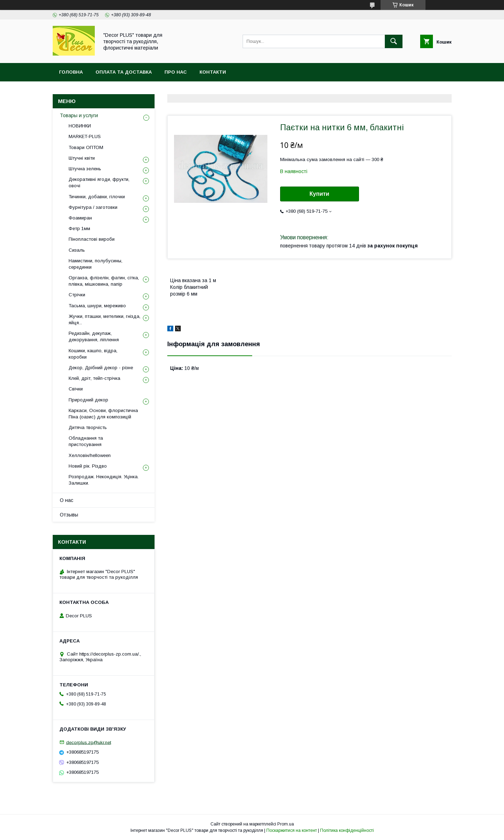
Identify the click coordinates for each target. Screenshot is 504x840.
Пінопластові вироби (92, 239)
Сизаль (77, 250)
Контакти (213, 72)
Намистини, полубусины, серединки (95, 264)
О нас (66, 500)
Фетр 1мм (79, 228)
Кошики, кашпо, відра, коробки (93, 354)
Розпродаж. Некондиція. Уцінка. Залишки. (104, 480)
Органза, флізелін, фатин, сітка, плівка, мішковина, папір (104, 281)
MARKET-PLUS (85, 136)
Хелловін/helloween (90, 455)
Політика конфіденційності (347, 830)
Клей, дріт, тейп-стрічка (94, 378)
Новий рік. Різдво (88, 466)
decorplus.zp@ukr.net (89, 742)
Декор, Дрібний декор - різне (101, 368)
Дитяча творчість (88, 427)
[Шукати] (394, 41)
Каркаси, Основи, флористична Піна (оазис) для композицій (103, 414)
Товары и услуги (79, 115)
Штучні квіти (82, 158)
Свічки (76, 389)
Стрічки (77, 295)
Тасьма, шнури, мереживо (97, 306)
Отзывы (69, 515)
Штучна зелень (85, 169)
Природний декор (88, 400)
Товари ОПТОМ (86, 147)
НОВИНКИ (80, 126)
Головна (71, 72)
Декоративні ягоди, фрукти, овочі (99, 182)
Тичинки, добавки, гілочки (97, 197)
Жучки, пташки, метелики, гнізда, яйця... (105, 319)
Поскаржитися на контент (292, 830)
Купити (319, 194)
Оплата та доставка (124, 72)
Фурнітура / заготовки (93, 207)
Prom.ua (286, 824)
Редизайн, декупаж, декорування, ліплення (94, 336)
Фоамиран (80, 218)
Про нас (176, 72)
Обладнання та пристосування (86, 441)
